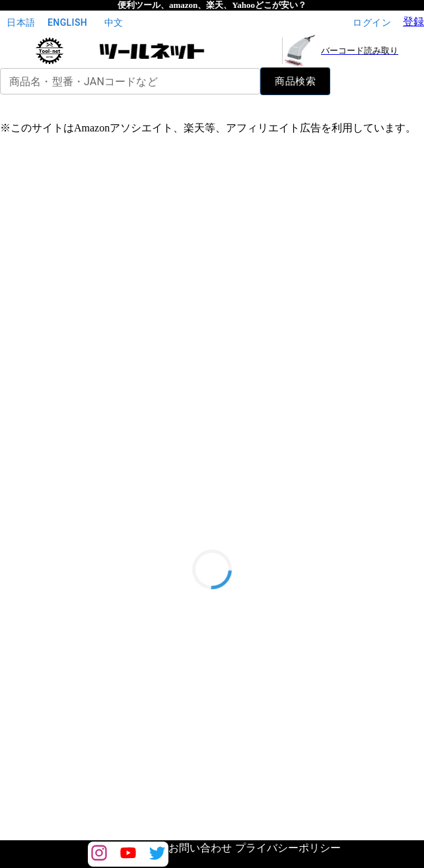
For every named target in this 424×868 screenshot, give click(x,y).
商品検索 (295, 81)
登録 (413, 21)
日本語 (21, 23)
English (67, 23)
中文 (114, 23)
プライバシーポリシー (288, 848)
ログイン (372, 23)
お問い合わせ (200, 848)
